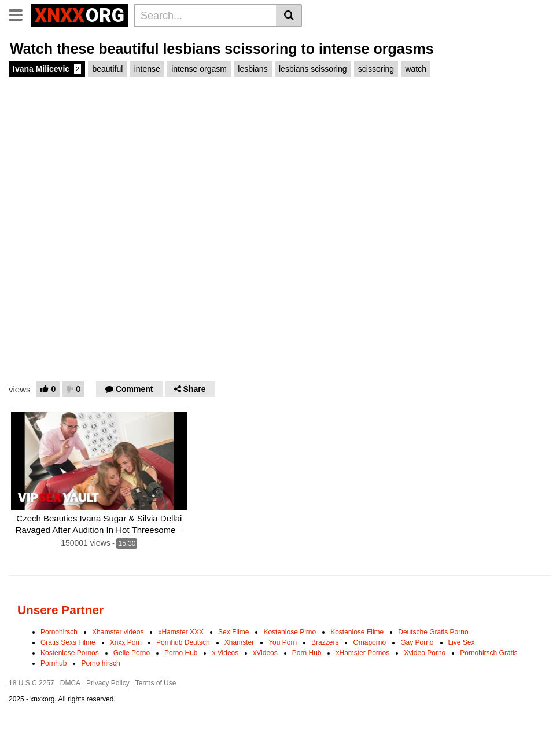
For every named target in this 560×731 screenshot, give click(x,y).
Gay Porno (417, 642)
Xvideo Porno (425, 653)
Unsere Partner (60, 610)
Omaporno (369, 642)
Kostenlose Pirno (290, 632)
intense (147, 69)
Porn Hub (307, 653)
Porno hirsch (100, 663)
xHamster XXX (181, 632)
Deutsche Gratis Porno (433, 632)
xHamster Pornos (362, 653)
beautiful (107, 69)
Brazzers (325, 642)
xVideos (265, 653)
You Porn (283, 642)
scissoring (376, 69)
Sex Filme (233, 632)
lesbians (253, 69)
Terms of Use (156, 683)
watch (416, 69)
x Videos (225, 653)
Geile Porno (132, 653)
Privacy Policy (108, 683)
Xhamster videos (118, 632)
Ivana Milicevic (47, 69)
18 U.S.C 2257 (32, 683)
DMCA (70, 683)
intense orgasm (199, 69)
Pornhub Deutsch (183, 642)
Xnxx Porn (126, 642)
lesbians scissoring (313, 69)
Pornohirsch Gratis (489, 653)
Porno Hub (181, 653)
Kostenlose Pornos (70, 653)
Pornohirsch (59, 632)
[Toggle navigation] (20, 14)
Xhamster (239, 642)
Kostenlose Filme (357, 632)
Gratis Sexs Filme (68, 642)
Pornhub (54, 663)
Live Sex (462, 642)
